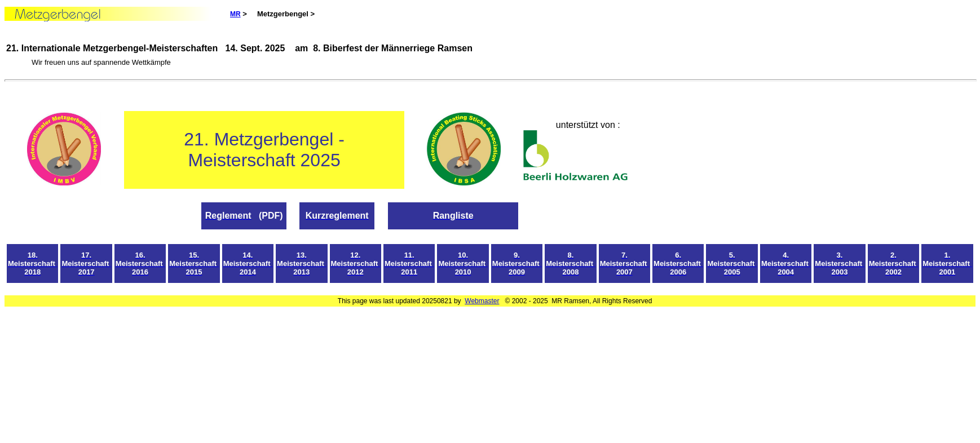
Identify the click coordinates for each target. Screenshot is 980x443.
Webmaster (482, 301)
